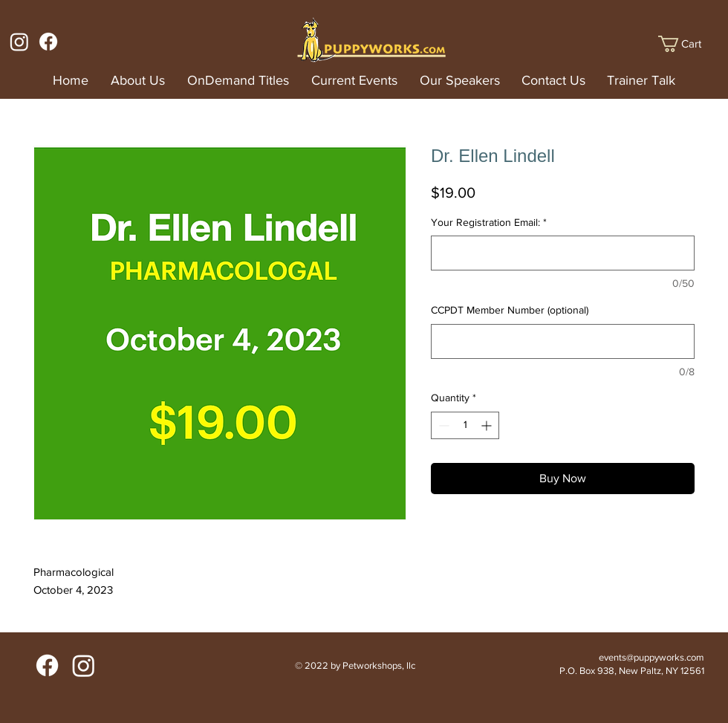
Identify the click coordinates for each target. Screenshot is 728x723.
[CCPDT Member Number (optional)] (563, 341)
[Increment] (488, 425)
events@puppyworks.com (651, 657)
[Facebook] (48, 42)
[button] (689, 44)
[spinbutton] (465, 425)
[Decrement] (442, 425)
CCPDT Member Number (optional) (510, 310)
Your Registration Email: (489, 222)
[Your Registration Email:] (563, 253)
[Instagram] (19, 42)
